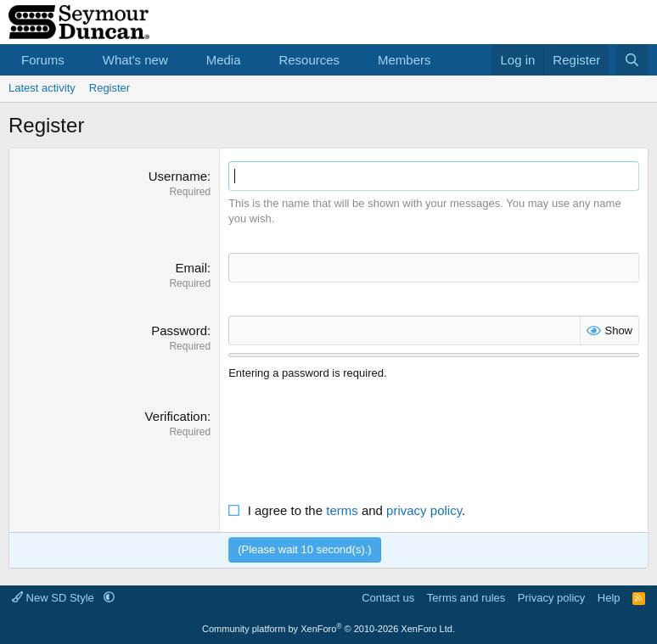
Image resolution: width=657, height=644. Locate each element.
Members (404, 60)
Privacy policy (551, 598)
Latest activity (42, 88)
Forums (43, 60)
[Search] (632, 60)
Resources (309, 60)
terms (342, 510)
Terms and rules (466, 598)
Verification (176, 416)
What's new (135, 60)
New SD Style (54, 598)
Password (179, 330)
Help (609, 598)
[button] (78, 60)
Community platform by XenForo (328, 629)
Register (109, 88)
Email (191, 268)
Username (178, 176)
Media (224, 60)
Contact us (388, 598)
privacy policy (424, 510)
